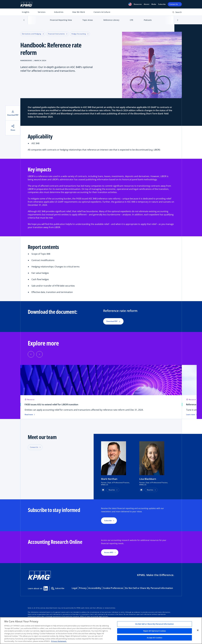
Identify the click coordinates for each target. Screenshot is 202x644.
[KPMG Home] (26, 4)
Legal (74, 588)
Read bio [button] (112, 490)
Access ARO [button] (109, 552)
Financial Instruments (58, 34)
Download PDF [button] (113, 321)
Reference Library (111, 20)
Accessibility (95, 588)
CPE (132, 20)
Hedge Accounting (80, 34)
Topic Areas (88, 20)
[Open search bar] (177, 13)
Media (154, 4)
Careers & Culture (102, 12)
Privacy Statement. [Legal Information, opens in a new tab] (59, 641)
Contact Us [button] (34, 447)
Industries (59, 12)
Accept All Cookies (154, 638)
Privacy (83, 588)
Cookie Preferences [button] (113, 588)
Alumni (147, 4)
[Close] (198, 630)
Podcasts (148, 20)
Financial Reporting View (61, 20)
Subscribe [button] (108, 521)
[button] (130, 4)
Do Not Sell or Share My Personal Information (149, 588)
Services (42, 12)
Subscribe (162, 4)
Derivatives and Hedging (33, 34)
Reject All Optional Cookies (155, 631)
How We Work (79, 12)
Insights (26, 12)
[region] (101, 631)
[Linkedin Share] (46, 588)
